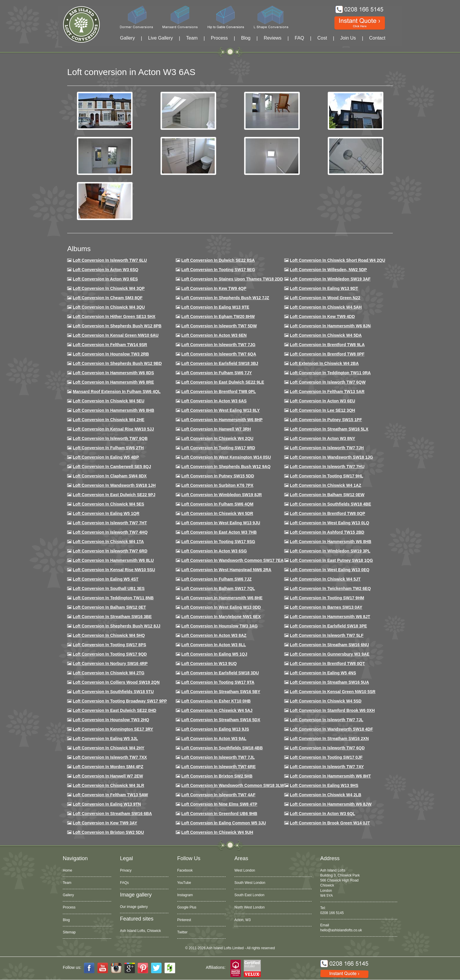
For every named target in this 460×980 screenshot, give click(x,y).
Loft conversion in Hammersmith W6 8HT (330, 776)
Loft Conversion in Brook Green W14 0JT (330, 823)
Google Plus (187, 907)
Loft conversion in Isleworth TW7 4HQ (110, 532)
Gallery (127, 38)
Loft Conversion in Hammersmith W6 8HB (114, 410)
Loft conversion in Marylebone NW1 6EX (221, 617)
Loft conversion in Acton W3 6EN (214, 335)
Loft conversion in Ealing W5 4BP (106, 457)
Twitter (182, 932)
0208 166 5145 (332, 913)
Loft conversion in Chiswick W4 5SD (326, 701)
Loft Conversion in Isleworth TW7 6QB (110, 438)
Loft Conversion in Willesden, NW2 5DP (328, 270)
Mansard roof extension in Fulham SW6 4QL (117, 392)
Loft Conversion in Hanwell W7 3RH (216, 429)
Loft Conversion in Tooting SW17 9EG (218, 270)
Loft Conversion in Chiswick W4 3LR (108, 785)
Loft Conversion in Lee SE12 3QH (323, 410)
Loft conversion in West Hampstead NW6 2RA (226, 570)
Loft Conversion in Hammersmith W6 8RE (113, 382)
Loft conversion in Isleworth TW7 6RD (110, 551)
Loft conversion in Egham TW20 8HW (218, 317)
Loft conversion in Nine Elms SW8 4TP (219, 804)
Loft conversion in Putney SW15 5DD (218, 476)
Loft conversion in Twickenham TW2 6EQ (330, 588)
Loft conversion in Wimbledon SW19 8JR (221, 495)
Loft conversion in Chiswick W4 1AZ (325, 485)
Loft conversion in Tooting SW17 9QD (110, 654)
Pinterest (184, 920)
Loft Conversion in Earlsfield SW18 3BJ (220, 363)
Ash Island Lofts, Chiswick (140, 931)
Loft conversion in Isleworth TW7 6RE (219, 767)
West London (245, 870)
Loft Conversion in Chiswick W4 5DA (326, 335)
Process (219, 38)
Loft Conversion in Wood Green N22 (325, 298)
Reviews (273, 38)
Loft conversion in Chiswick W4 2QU (217, 438)
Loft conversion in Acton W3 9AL (214, 739)
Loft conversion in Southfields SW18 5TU (113, 692)
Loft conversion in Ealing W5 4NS (323, 673)
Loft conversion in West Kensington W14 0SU (226, 457)
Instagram (185, 895)
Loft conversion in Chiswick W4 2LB (325, 795)
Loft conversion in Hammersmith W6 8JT (330, 617)
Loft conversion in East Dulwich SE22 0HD (115, 710)
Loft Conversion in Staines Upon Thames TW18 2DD (232, 279)
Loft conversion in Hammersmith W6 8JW (331, 804)
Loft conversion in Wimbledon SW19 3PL (330, 551)
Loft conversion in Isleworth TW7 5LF (327, 635)
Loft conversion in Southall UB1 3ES (109, 588)
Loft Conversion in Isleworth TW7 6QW (328, 382)
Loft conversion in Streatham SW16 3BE (112, 617)
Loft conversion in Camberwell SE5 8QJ (112, 467)
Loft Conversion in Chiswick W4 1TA (108, 542)
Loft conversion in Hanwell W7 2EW (108, 776)
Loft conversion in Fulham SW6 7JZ (217, 579)
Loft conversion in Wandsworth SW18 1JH (114, 485)
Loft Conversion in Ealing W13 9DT (324, 288)
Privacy (126, 870)
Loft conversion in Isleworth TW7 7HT (110, 523)
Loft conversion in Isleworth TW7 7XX (110, 757)
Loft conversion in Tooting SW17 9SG (218, 542)
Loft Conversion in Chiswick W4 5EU (109, 401)
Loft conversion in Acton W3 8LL (214, 645)
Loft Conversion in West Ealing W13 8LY (221, 410)
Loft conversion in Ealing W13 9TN (107, 804)
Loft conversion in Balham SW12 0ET (109, 607)
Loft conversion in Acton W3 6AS (214, 401)
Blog (246, 38)
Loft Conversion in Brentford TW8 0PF (327, 354)
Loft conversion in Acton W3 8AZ (214, 635)
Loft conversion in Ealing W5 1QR (106, 513)
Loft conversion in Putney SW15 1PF (326, 420)
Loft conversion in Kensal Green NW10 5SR (333, 692)
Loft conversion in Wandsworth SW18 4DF (331, 729)
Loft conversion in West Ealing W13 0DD (221, 607)
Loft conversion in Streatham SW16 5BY (221, 692)
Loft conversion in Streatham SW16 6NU (329, 645)
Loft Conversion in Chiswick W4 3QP (109, 288)
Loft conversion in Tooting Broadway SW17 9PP (120, 701)
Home (67, 870)
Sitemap (69, 932)
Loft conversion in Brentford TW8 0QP (328, 513)
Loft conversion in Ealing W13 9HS (324, 785)
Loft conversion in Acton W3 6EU (323, 401)
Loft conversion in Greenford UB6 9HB (219, 814)
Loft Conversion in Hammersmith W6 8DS (113, 373)
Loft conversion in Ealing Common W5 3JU (224, 823)
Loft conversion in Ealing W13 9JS (215, 729)
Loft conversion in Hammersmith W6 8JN (330, 326)
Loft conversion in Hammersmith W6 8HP (222, 420)
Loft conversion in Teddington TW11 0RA (330, 373)
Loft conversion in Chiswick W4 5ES (108, 504)
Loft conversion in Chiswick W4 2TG (109, 673)
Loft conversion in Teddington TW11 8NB (113, 598)
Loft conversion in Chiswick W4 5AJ (217, 710)
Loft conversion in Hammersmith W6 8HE (222, 598)
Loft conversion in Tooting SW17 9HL (327, 476)
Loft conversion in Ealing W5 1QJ (214, 654)
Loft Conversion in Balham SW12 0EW (327, 495)
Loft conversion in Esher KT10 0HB (216, 701)
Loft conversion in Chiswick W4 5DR (217, 513)
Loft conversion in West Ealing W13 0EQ (330, 570)
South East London (249, 895)
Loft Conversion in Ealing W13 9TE (215, 307)
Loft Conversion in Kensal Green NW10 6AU (116, 335)
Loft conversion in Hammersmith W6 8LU (113, 560)
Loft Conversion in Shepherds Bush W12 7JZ (225, 298)
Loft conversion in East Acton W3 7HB (219, 532)
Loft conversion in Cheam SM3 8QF (108, 298)
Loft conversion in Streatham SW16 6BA (112, 814)
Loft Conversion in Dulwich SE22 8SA (218, 260)
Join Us (348, 38)
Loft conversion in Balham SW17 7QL (218, 588)
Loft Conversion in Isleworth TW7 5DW (219, 326)
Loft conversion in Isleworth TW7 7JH (327, 448)
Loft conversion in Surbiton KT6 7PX (217, 485)
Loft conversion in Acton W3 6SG (214, 551)
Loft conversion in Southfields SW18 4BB (222, 748)
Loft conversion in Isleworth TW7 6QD (327, 748)
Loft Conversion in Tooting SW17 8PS (109, 645)
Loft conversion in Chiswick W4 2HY (109, 748)
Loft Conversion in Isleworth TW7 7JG (218, 345)
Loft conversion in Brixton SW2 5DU (108, 832)
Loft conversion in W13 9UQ (209, 663)
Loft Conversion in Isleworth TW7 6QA (219, 354)
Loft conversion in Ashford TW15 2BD (327, 532)
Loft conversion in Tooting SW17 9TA (218, 682)
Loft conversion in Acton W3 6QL (323, 814)
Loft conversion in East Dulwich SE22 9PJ (114, 495)
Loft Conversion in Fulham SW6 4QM (217, 504)
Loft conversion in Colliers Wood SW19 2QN (116, 682)
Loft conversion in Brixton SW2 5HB (217, 776)
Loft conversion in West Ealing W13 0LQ (329, 523)
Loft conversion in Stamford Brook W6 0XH (332, 710)
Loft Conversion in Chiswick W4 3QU (109, 307)
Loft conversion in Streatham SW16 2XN (329, 739)
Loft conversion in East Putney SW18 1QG (331, 560)
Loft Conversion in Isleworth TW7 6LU (110, 260)
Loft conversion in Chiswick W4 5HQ (109, 635)
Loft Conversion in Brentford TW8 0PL (219, 392)
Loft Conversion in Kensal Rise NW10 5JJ (113, 429)
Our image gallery (134, 907)
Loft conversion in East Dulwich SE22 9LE (223, 382)
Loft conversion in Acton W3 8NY (323, 438)
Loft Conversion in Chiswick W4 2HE (109, 420)
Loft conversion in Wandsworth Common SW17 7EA (232, 560)
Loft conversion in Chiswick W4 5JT (325, 579)
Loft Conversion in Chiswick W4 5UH (217, 832)
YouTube (184, 883)
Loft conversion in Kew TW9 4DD (322, 317)
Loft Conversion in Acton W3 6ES (105, 279)
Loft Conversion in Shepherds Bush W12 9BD (117, 363)
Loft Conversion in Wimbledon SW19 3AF (330, 279)
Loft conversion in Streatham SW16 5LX (329, 429)
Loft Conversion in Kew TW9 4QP (214, 288)
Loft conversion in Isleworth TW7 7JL (327, 720)
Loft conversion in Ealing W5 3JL (105, 739)
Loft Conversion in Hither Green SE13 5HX (114, 317)
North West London (250, 907)
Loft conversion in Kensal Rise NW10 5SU (114, 570)
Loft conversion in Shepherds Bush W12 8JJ (117, 626)
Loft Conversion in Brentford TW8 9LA (327, 345)
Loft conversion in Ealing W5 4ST (106, 579)
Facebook (185, 870)
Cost (322, 38)
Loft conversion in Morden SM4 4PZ (108, 767)
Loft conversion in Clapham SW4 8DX (110, 476)
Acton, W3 (242, 920)
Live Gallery (160, 38)
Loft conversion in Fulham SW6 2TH (108, 448)
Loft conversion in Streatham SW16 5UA (329, 682)
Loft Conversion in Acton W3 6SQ (106, 270)
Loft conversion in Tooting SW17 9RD (218, 448)
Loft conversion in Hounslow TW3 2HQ (111, 720)
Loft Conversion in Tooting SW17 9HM (327, 598)
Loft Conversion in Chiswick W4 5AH (326, 307)
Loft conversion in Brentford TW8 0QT (327, 663)
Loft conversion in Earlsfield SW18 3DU (220, 673)
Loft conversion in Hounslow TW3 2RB (111, 354)
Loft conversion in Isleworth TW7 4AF (218, 795)
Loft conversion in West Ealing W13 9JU (221, 523)
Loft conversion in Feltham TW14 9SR (110, 345)
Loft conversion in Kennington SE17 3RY (113, 729)
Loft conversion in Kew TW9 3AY (105, 823)
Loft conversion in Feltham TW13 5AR (327, 392)
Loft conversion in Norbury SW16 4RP (110, 663)
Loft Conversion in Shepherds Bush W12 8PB (117, 326)
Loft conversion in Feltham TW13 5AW (110, 795)
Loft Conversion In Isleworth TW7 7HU (327, 467)
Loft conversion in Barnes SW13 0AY (326, 607)
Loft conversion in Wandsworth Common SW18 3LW (233, 785)
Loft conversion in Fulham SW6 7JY (217, 373)
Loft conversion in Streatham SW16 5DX (221, 720)
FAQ (300, 38)
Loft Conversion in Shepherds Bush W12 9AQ (226, 467)
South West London (250, 883)
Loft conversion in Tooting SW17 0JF (326, 757)
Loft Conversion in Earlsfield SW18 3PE (328, 626)
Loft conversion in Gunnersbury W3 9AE (330, 654)
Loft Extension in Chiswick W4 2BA (324, 363)
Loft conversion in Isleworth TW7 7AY (327, 767)
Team (192, 38)
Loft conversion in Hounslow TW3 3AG (220, 626)
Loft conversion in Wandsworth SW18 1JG (331, 457)
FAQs (124, 883)
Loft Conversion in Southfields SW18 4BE (330, 504)
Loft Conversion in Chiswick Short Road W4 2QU (338, 260)
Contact (377, 38)
